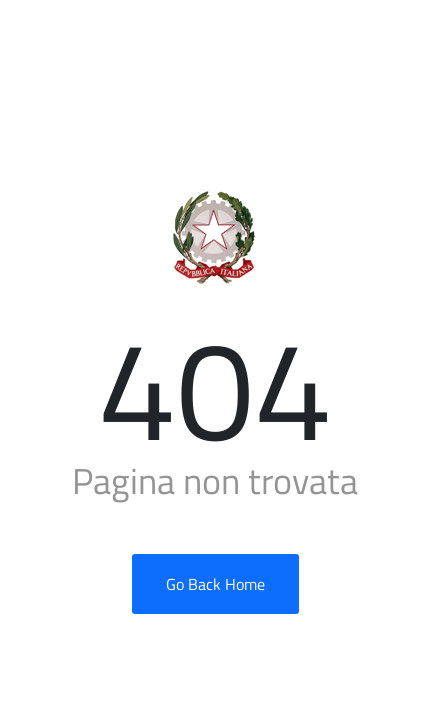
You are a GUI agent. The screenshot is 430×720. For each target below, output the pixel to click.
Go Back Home (215, 584)
